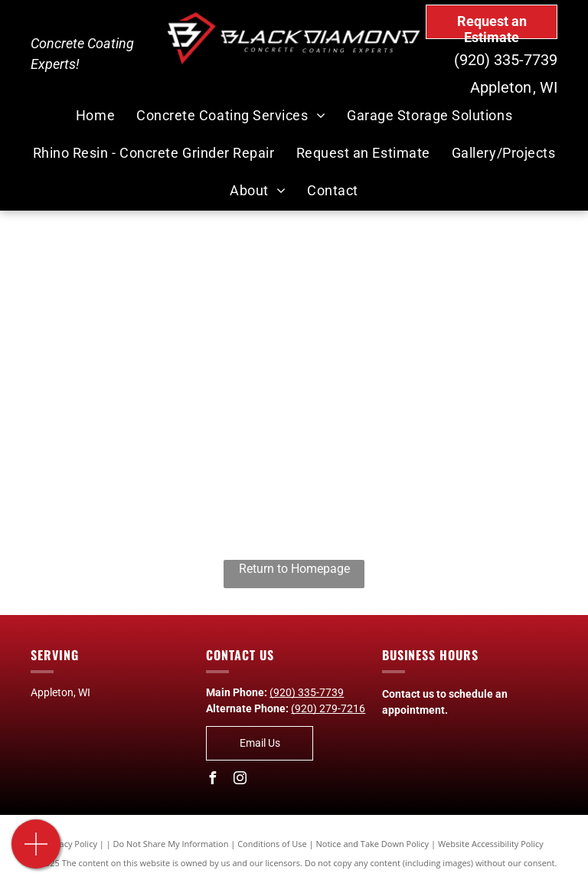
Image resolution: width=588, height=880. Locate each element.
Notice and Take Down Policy (373, 844)
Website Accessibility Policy (491, 844)
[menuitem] (95, 116)
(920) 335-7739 (506, 60)
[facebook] (212, 780)
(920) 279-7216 (328, 708)
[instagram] (240, 780)
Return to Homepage (294, 569)
